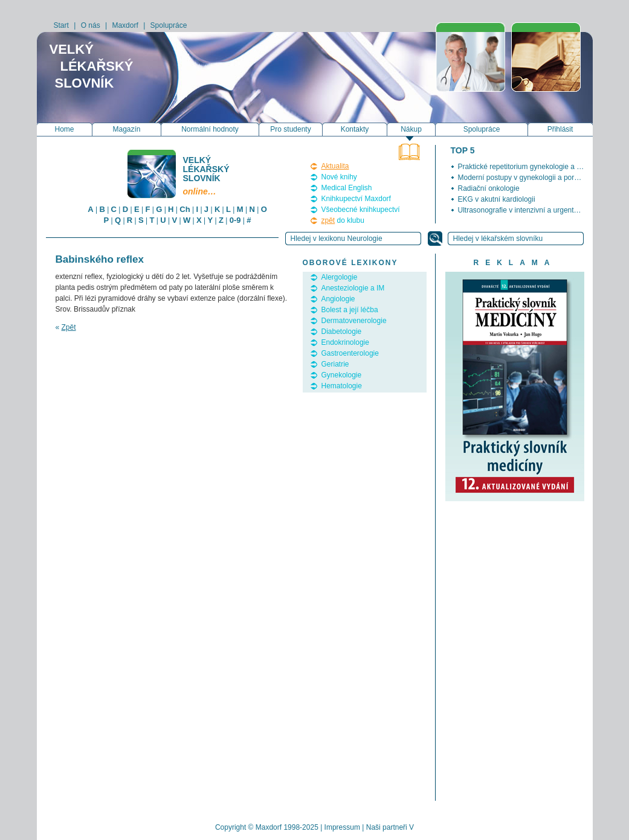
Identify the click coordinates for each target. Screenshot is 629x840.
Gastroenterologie (350, 353)
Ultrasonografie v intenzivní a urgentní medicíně (535, 210)
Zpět (69, 327)
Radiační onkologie (489, 188)
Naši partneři (387, 827)
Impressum (342, 827)
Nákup (411, 129)
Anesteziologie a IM (353, 288)
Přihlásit (560, 129)
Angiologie (338, 299)
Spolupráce (169, 25)
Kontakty (355, 129)
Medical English (347, 188)
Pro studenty (290, 129)
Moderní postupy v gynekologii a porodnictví (529, 178)
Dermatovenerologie (354, 321)
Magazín (126, 129)
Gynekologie (342, 375)
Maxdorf (125, 25)
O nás (91, 25)
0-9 (235, 220)
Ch (185, 209)
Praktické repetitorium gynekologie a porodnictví (535, 167)
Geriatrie (335, 364)
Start (61, 25)
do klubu (343, 220)
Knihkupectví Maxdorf (356, 199)
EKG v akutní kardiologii (497, 199)
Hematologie (342, 386)
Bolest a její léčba (350, 310)
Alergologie (340, 277)
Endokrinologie (345, 342)
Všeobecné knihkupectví (361, 210)
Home (64, 129)
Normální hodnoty (210, 129)
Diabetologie (342, 332)
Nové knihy (339, 177)
